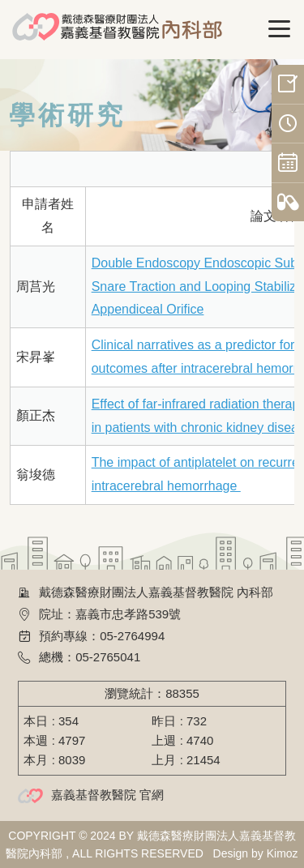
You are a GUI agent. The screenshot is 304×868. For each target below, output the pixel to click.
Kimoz (283, 853)
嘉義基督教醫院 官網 (107, 795)
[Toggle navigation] (280, 29)
